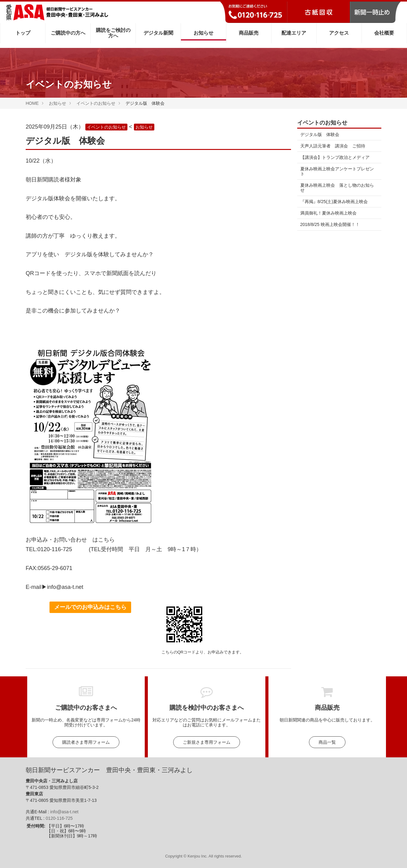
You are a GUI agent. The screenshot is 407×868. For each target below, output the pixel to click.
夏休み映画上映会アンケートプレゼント (337, 171)
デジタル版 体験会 (320, 134)
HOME (32, 103)
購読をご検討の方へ (113, 33)
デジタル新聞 (158, 33)
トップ (23, 33)
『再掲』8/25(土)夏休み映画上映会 (334, 202)
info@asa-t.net (64, 812)
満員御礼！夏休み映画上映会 (328, 213)
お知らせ (204, 33)
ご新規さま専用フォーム (207, 742)
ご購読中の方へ (68, 33)
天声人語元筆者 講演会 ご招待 (333, 146)
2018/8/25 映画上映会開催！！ (330, 224)
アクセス (339, 33)
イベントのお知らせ (96, 103)
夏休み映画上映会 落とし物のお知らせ (337, 188)
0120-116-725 (59, 818)
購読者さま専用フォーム (86, 742)
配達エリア (294, 33)
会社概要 (384, 33)
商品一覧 (327, 742)
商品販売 (249, 33)
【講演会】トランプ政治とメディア (335, 157)
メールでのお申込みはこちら (90, 607)
